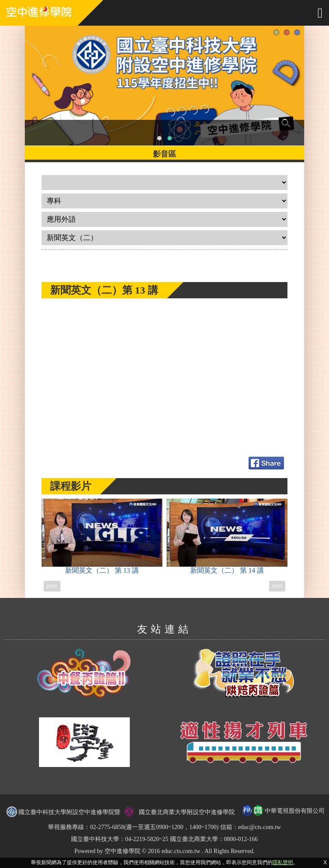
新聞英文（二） (102, 536)
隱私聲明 (283, 862)
